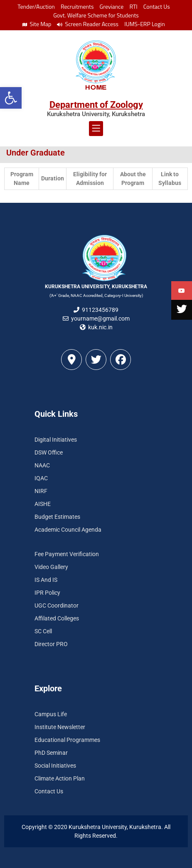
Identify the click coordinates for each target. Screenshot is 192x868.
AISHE (43, 504)
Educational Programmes (67, 740)
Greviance (112, 6)
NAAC (42, 465)
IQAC (41, 478)
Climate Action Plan (60, 778)
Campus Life (51, 714)
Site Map (37, 24)
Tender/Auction (36, 6)
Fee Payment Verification (67, 554)
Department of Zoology (96, 105)
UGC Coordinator (57, 605)
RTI (133, 6)
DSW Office (49, 452)
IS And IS (46, 580)
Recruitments (77, 6)
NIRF (41, 491)
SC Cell (43, 631)
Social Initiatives (55, 766)
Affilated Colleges (57, 618)
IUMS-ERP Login (145, 24)
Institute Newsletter (60, 727)
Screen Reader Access (88, 24)
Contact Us (157, 6)
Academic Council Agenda (68, 530)
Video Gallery (51, 567)
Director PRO (51, 644)
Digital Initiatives (56, 440)
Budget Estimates (57, 517)
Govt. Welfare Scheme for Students (96, 15)
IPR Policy (47, 593)
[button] (11, 98)
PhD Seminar (51, 753)
